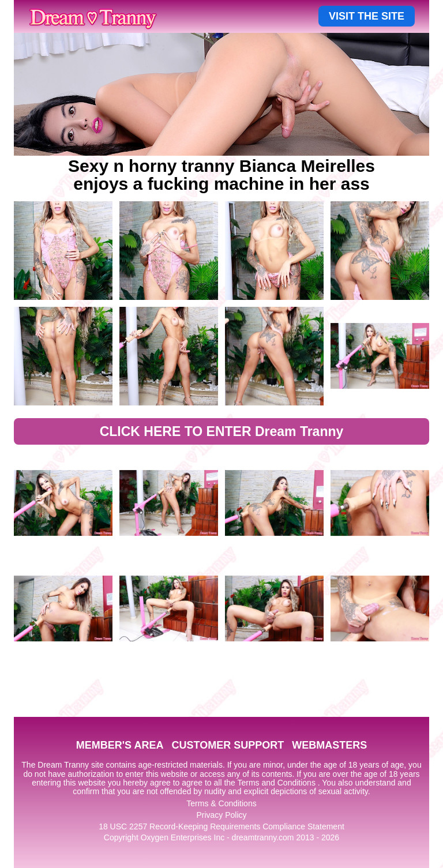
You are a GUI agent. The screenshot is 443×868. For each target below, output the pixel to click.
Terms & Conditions (221, 803)
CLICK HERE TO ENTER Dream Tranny (222, 431)
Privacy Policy (221, 815)
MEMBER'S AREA (120, 745)
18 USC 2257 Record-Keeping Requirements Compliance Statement (221, 826)
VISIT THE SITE (367, 16)
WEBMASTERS (329, 745)
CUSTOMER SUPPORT (228, 745)
